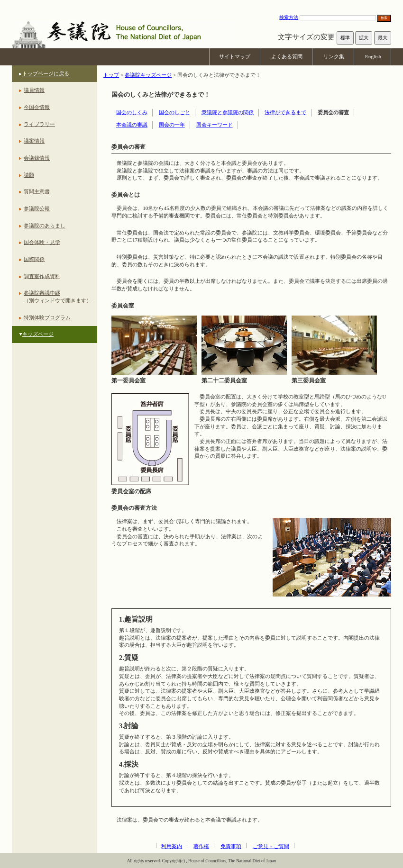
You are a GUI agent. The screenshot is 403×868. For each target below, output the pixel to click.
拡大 (364, 38)
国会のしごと (174, 112)
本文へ (201, 5)
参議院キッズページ (148, 75)
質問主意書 (37, 191)
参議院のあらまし (45, 226)
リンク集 (334, 56)
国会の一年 (172, 125)
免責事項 (231, 846)
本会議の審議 (132, 125)
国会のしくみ (132, 112)
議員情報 (34, 90)
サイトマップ (235, 56)
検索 (384, 18)
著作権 (201, 846)
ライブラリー (39, 124)
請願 (29, 175)
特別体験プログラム (47, 317)
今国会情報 (37, 107)
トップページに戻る (46, 73)
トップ (111, 75)
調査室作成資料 (42, 276)
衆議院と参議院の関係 (228, 112)
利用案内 (172, 846)
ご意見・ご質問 (271, 846)
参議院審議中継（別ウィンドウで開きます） (58, 297)
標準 (345, 38)
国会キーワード (215, 125)
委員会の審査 (333, 112)
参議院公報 (37, 208)
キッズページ (38, 334)
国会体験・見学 (42, 242)
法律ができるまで (285, 112)
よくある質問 (287, 56)
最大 (383, 38)
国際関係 (34, 259)
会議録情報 (37, 158)
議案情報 (34, 141)
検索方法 (289, 17)
